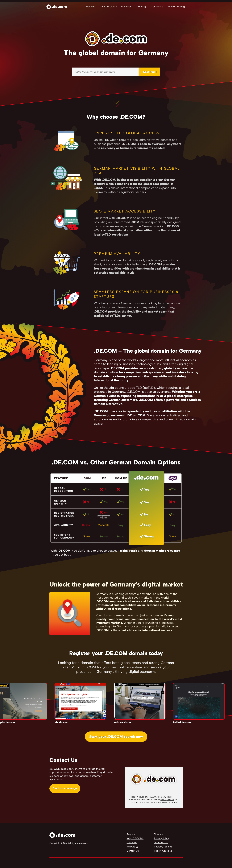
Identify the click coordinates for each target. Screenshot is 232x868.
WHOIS (140, 7)
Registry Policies (163, 847)
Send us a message (65, 788)
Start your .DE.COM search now (116, 737)
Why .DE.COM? (108, 7)
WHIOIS (131, 847)
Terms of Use (161, 843)
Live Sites (126, 7)
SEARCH (150, 72)
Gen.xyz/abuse (167, 800)
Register (91, 7)
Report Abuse (175, 7)
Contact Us (157, 7)
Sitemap (158, 834)
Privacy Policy (161, 838)
